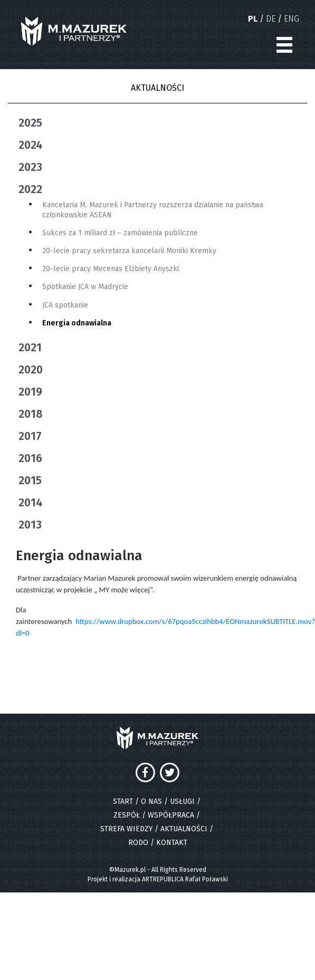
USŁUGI (182, 801)
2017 (30, 436)
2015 (30, 481)
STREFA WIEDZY (126, 829)
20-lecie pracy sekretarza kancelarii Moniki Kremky (129, 251)
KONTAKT (172, 843)
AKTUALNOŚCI (184, 829)
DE (271, 19)
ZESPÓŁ (127, 815)
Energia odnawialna (77, 323)
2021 (30, 348)
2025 (30, 123)
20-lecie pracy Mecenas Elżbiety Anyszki (111, 269)
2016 (30, 458)
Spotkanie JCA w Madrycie (85, 287)
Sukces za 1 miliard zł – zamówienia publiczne (120, 233)
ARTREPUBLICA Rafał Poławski (185, 879)
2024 (31, 145)
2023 (30, 167)
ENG (292, 19)
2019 (30, 392)
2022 (30, 189)
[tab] (163, 123)
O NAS (151, 801)
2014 (31, 503)
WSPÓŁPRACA (171, 815)
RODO (138, 843)
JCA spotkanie (65, 305)
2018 (31, 414)
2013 (30, 525)
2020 (31, 370)
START (123, 801)
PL (253, 19)
